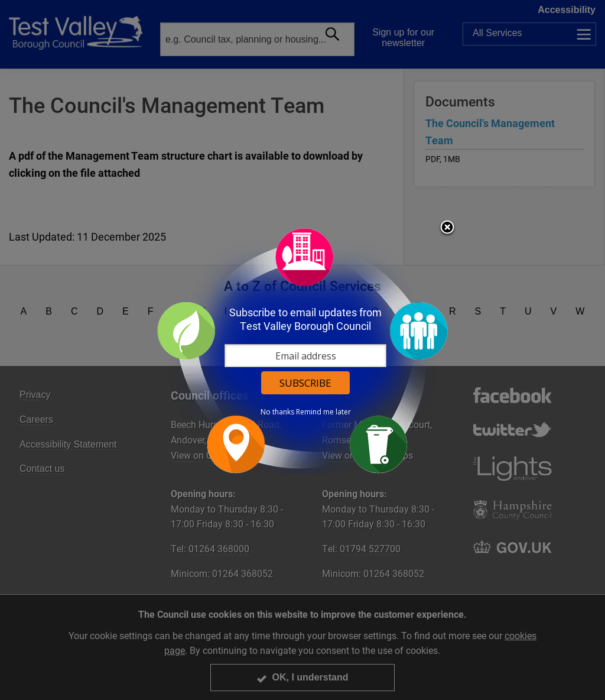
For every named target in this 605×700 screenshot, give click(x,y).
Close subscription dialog (447, 228)
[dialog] (302, 350)
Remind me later (323, 412)
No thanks (277, 412)
